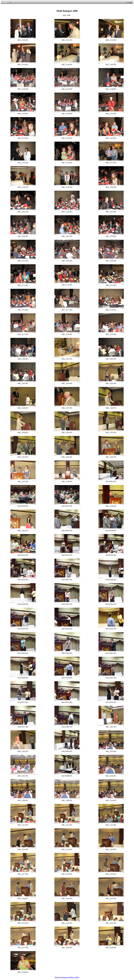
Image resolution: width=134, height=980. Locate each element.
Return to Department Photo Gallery (67, 977)
